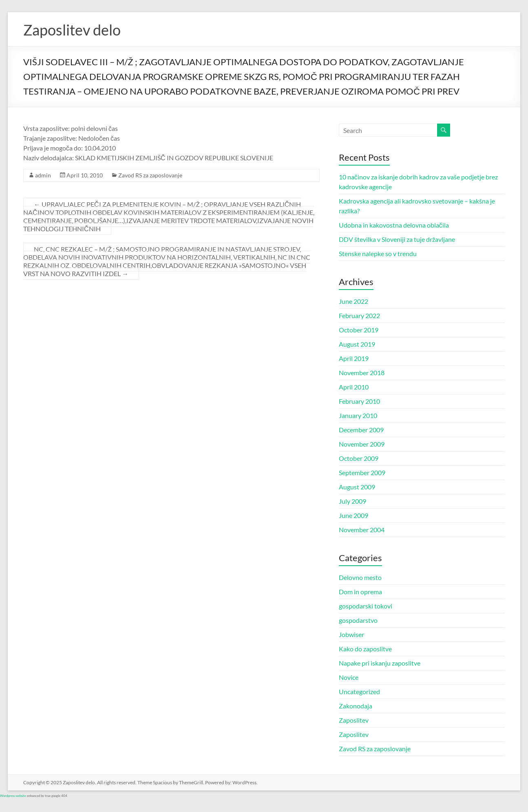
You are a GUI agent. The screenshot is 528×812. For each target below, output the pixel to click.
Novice (349, 677)
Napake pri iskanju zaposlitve (380, 663)
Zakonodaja (356, 706)
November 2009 (362, 444)
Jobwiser (351, 634)
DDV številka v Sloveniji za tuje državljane (397, 239)
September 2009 (362, 472)
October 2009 (359, 458)
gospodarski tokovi (366, 606)
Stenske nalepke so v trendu (378, 253)
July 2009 (352, 501)
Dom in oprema (360, 592)
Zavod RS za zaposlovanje (150, 175)
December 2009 (361, 430)
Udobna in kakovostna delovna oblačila (394, 225)
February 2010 (359, 401)
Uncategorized (359, 691)
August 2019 (357, 344)
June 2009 (353, 515)
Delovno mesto (360, 577)
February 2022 (359, 315)
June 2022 (353, 301)
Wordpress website (13, 796)
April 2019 (354, 358)
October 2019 (359, 330)
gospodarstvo (358, 620)
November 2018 (362, 373)
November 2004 (362, 530)
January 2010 (358, 415)
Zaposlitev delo (72, 30)
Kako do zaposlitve (365, 649)
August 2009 (357, 487)
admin (43, 175)
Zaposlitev (354, 720)
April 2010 (354, 387)
